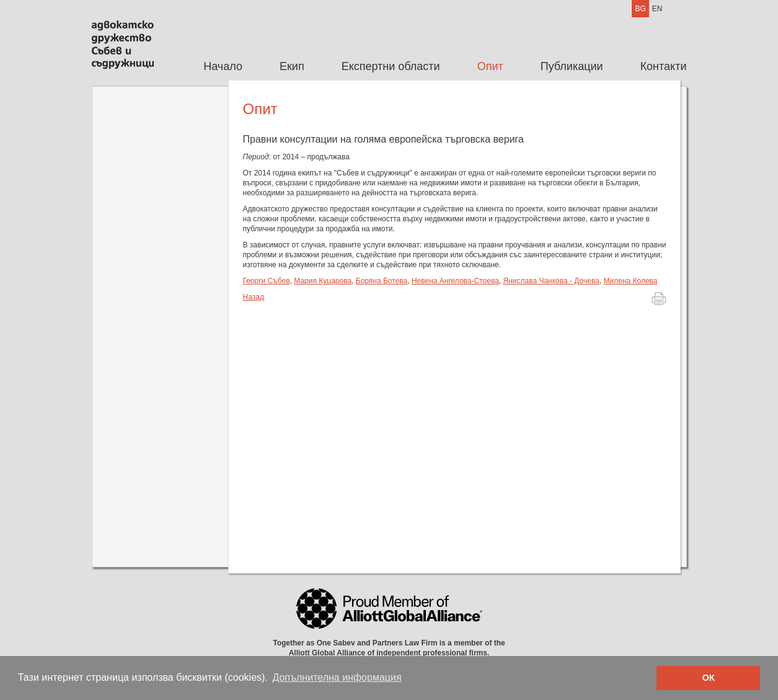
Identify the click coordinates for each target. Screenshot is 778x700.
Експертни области (391, 66)
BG (640, 9)
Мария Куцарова (323, 281)
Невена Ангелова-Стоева (455, 281)
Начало (223, 66)
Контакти (664, 66)
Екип (292, 66)
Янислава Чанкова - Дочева (551, 281)
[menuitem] (223, 67)
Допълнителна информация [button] (337, 677)
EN (657, 9)
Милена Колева (631, 281)
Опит (490, 66)
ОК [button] (709, 678)
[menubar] (435, 67)
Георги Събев (267, 281)
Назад (254, 297)
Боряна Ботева (382, 281)
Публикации (572, 66)
